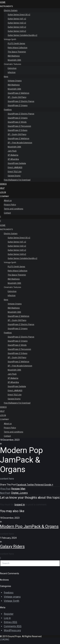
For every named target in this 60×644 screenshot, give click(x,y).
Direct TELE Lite (15, 172)
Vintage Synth (10, 39)
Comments (13, 626)
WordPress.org (12, 630)
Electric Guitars (11, 10)
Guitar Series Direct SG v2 (19, 15)
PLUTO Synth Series (16, 44)
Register (9, 614)
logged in (20, 505)
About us (8, 201)
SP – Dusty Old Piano (17, 97)
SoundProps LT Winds (17, 122)
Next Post (5, 493)
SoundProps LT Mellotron (18, 93)
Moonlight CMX (14, 60)
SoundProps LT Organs (18, 106)
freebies (9, 593)
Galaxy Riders (12, 546)
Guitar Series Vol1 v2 (17, 19)
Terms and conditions (14, 209)
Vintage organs (12, 597)
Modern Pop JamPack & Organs (29, 526)
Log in (7, 618)
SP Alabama (13, 155)
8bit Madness (14, 56)
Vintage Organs (15, 81)
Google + (49, 485)
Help (2, 188)
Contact (7, 213)
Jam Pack (12, 151)
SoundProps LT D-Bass (18, 130)
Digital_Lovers (19, 493)
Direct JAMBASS (15, 167)
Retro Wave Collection (18, 48)
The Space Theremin (17, 52)
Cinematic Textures (12, 64)
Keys (6, 77)
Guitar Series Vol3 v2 (17, 27)
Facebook (22, 485)
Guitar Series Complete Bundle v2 (22, 35)
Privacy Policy (10, 205)
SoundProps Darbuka (17, 163)
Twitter (31, 485)
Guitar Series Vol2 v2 (17, 23)
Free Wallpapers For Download (17, 180)
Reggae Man (18, 489)
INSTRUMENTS (6, 6)
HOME (3, 2)
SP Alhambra (13, 159)
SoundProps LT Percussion (19, 126)
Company (4, 196)
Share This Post (8, 485)
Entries (10, 622)
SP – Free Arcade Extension (20, 143)
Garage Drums (14, 176)
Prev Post (5, 489)
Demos (3, 184)
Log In (3, 192)
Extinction (12, 68)
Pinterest (39, 485)
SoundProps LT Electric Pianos (21, 101)
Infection (12, 72)
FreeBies (8, 110)
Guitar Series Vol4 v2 (17, 31)
